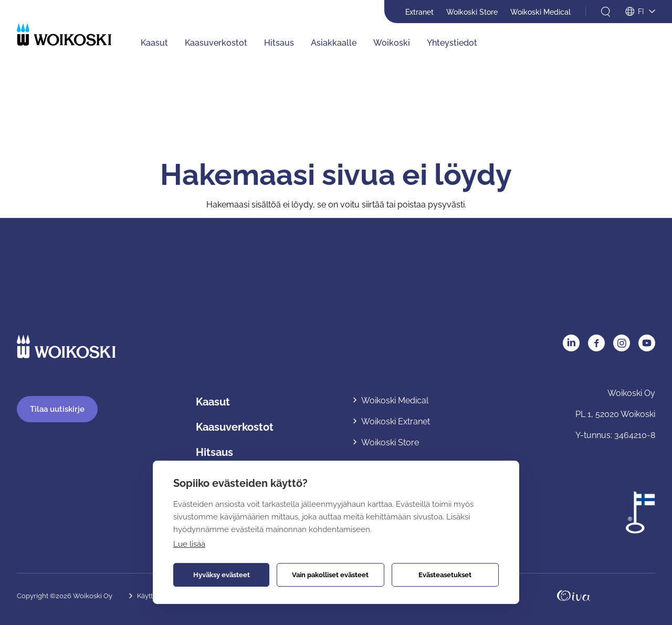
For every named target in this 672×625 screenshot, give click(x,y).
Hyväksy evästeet (222, 575)
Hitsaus (214, 452)
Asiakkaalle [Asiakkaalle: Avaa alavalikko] (334, 43)
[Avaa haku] (606, 12)
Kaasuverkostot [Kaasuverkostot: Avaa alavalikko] (216, 43)
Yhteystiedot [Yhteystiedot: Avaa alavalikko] (452, 43)
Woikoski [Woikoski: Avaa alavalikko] (392, 43)
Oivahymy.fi (574, 596)
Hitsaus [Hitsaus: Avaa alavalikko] (279, 43)
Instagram (622, 343)
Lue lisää (189, 544)
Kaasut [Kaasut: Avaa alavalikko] (154, 43)
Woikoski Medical (540, 12)
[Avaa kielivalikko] (640, 12)
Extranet (419, 12)
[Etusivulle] (64, 34)
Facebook (596, 343)
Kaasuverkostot (235, 427)
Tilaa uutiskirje (57, 409)
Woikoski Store (472, 12)
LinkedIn (571, 343)
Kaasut (213, 402)
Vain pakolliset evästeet (330, 575)
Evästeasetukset (445, 575)
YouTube (647, 343)
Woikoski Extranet (396, 421)
